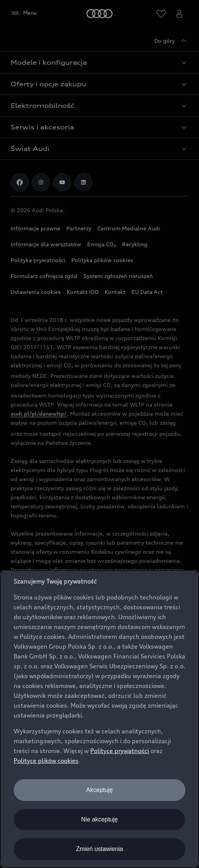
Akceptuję (99, 790)
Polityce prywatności (120, 751)
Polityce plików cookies (46, 761)
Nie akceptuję (99, 819)
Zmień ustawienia (99, 849)
